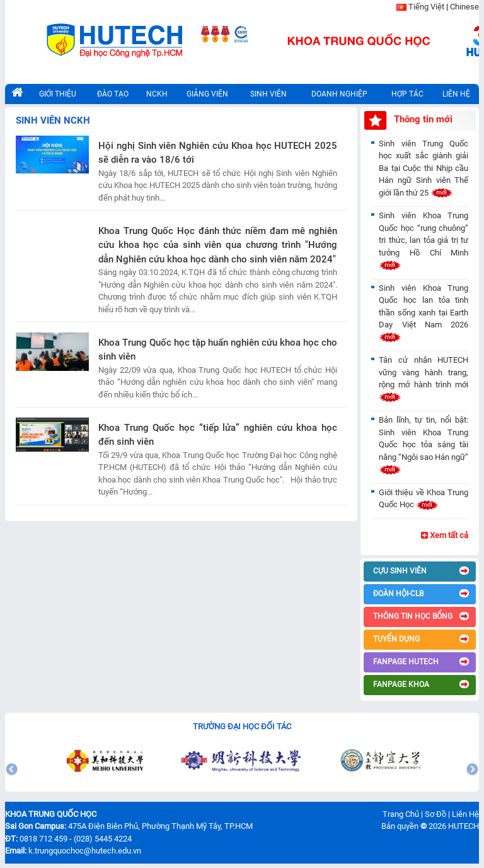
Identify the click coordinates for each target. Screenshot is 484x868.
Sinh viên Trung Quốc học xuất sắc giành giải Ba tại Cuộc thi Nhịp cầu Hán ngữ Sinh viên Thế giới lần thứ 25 (423, 168)
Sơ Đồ (435, 814)
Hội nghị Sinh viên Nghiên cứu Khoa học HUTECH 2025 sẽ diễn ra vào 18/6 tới (218, 153)
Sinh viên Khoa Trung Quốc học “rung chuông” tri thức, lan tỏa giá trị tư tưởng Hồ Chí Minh (423, 240)
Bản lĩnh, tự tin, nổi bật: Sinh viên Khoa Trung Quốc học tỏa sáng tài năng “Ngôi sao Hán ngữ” (423, 444)
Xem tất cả (445, 535)
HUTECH (464, 826)
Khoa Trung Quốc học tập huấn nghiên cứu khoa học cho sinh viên (218, 350)
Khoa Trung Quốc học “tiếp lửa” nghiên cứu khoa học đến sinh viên (218, 435)
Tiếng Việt (426, 7)
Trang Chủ (401, 814)
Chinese (464, 7)
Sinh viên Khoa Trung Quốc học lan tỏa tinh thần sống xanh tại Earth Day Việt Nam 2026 (423, 313)
